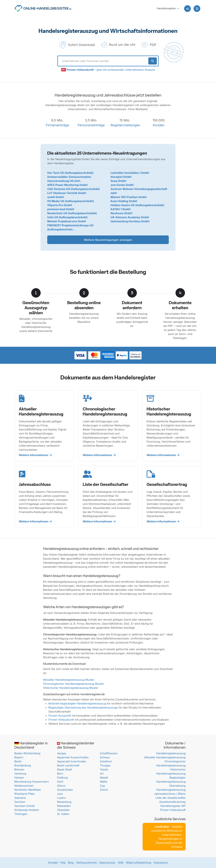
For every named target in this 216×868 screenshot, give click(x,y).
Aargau (62, 753)
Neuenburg (64, 802)
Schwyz (105, 757)
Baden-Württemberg (27, 753)
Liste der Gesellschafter (171, 798)
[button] (197, 9)
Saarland (20, 798)
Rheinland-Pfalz (24, 794)
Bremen (19, 769)
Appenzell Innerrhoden (72, 761)
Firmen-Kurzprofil (60, 716)
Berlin (18, 761)
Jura (60, 794)
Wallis (104, 782)
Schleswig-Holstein (27, 810)
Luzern (61, 798)
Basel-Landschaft (68, 765)
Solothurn (106, 761)
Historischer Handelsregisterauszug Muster (71, 688)
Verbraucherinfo (86, 863)
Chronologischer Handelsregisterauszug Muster (73, 684)
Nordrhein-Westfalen (28, 790)
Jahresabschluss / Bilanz (170, 794)
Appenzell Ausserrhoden (73, 757)
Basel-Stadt (64, 769)
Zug (102, 786)
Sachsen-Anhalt (24, 806)
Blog (71, 863)
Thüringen (21, 814)
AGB (121, 863)
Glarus (61, 786)
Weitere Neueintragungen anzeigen (108, 240)
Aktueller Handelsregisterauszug (165, 757)
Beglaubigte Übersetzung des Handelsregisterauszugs (83, 708)
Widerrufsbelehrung (138, 863)
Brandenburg (23, 765)
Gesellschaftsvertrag (172, 802)
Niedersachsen (24, 786)
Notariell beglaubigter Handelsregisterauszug (77, 703)
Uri (102, 774)
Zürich (104, 790)
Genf (60, 782)
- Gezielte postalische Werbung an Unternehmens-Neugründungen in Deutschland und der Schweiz (167, 837)
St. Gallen (63, 814)
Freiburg (62, 778)
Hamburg (20, 774)
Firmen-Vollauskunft (61, 720)
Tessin (104, 769)
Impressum (161, 863)
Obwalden (63, 810)
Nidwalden (64, 806)
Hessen (19, 778)
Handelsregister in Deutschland (31, 745)
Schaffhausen (109, 753)
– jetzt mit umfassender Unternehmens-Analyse (111, 70)
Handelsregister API (173, 806)
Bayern (19, 757)
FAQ (63, 863)
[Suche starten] (153, 61)
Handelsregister (166, 8)
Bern (60, 774)
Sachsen (20, 802)
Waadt (104, 778)
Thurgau (105, 765)
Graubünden (65, 790)
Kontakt (53, 863)
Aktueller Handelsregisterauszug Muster (69, 680)
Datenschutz (107, 863)
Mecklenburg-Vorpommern (32, 782)
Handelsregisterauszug (171, 753)
